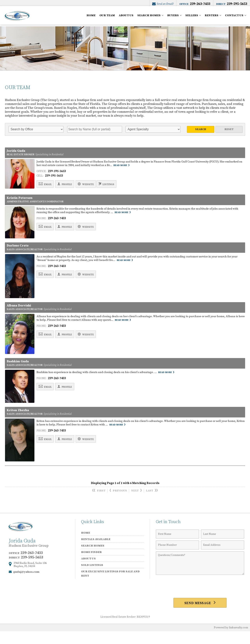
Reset (229, 129)
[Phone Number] (177, 557)
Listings (122, 186)
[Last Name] (223, 546)
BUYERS (173, 17)
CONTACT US (234, 17)
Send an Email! (162, 4)
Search (201, 129)
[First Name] (177, 546)
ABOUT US (126, 17)
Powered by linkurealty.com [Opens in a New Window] (230, 640)
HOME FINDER (91, 564)
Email (47, 186)
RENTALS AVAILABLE (96, 551)
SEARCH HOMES (149, 17)
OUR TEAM (107, 17)
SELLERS (192, 17)
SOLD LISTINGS (92, 577)
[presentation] (200, 598)
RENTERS (212, 17)
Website (97, 186)
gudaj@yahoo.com (26, 584)
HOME (91, 17)
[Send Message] (200, 615)
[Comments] (200, 575)
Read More (122, 167)
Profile (71, 186)
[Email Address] (223, 557)
